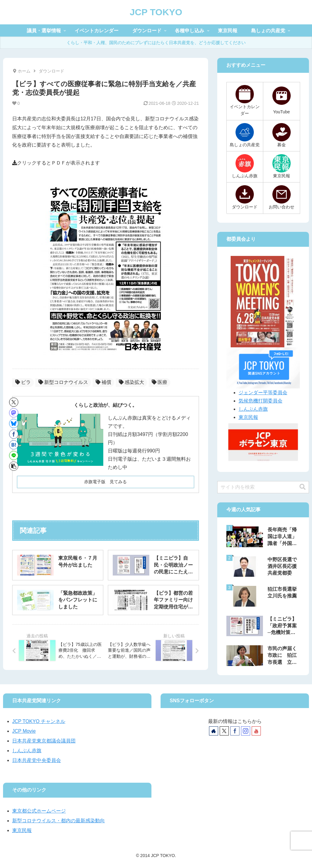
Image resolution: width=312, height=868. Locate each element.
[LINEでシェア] (14, 455)
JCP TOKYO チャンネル (39, 721)
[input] (263, 487)
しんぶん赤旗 (253, 409)
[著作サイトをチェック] (214, 731)
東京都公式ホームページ (39, 811)
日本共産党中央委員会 (37, 760)
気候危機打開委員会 (261, 401)
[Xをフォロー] (224, 731)
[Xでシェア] (14, 402)
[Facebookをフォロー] (235, 731)
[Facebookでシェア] (14, 434)
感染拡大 (131, 382)
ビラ (23, 382)
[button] (14, 466)
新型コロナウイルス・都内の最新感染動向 (58, 821)
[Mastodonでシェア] (14, 413)
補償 (103, 382)
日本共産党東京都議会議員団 (44, 741)
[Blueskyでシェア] (14, 423)
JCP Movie (24, 731)
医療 (160, 382)
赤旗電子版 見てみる (105, 482)
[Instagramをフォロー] (246, 731)
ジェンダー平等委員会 (263, 393)
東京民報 (248, 417)
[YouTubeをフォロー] (256, 731)
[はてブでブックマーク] (14, 445)
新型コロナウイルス (63, 382)
